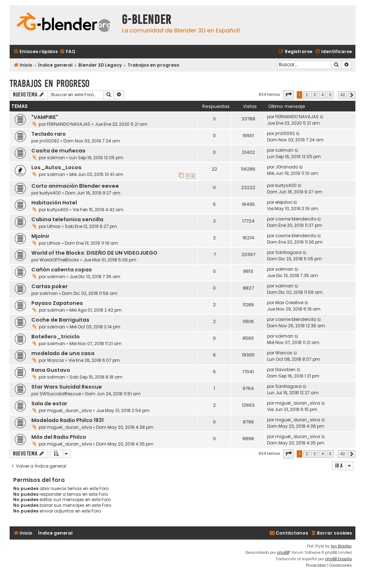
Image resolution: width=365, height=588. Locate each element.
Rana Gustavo (51, 370)
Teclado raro (49, 134)
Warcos (56, 360)
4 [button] (322, 95)
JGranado (287, 167)
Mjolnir (40, 236)
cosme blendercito (296, 219)
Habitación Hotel (54, 203)
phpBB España (338, 559)
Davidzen (285, 370)
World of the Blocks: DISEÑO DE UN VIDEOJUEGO (94, 253)
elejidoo (284, 202)
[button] (288, 95)
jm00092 (49, 141)
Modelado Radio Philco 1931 (67, 420)
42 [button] (343, 95)
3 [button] (315, 95)
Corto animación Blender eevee (75, 186)
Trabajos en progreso (49, 84)
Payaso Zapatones (57, 303)
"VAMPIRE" (45, 117)
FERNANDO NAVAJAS (69, 124)
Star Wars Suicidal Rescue (67, 387)
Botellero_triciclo (56, 337)
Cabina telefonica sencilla (67, 219)
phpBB (283, 553)
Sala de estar (49, 404)
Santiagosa (288, 252)
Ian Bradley (341, 546)
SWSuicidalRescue (60, 394)
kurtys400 (50, 193)
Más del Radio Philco (59, 437)
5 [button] (330, 95)
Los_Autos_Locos (56, 167)
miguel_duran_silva (69, 410)
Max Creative (289, 303)
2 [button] (307, 95)
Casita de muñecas (58, 151)
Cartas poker (49, 286)
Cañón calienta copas (62, 270)
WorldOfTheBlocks (59, 260)
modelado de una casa (63, 353)
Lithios (54, 226)
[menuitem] (67, 52)
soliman (56, 158)
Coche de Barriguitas (60, 320)
